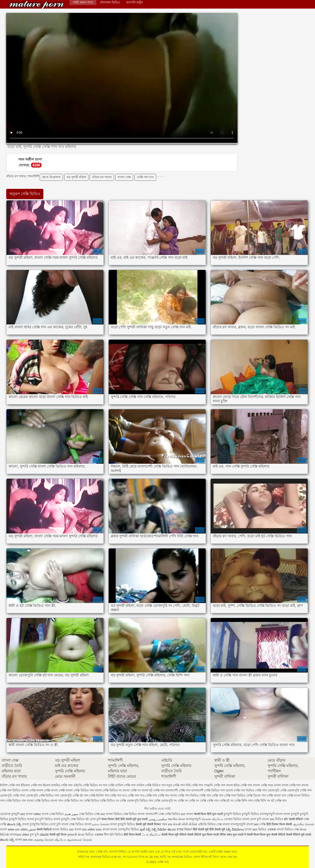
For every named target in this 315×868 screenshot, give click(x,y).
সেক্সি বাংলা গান (276, 795)
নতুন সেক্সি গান (176, 785)
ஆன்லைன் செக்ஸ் (79, 840)
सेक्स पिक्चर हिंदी (110, 819)
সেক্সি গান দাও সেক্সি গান (142, 795)
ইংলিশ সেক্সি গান (10, 785)
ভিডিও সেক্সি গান (256, 790)
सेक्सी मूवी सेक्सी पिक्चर (148, 824)
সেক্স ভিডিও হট (80, 819)
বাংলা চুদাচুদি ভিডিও (122, 824)
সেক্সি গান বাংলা (167, 795)
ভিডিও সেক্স (292, 829)
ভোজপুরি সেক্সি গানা (13, 795)
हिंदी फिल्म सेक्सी (133, 835)
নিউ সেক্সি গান (194, 785)
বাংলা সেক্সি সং (132, 790)
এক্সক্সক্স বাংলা (276, 829)
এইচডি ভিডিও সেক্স (210, 824)
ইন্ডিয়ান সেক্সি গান (32, 785)
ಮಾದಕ (44, 835)
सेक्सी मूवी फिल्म (58, 835)
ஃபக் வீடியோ (151, 835)
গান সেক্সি (108, 785)
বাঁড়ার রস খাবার (102, 177)
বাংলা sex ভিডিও (256, 829)
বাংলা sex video (85, 829)
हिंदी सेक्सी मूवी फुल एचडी (134, 819)
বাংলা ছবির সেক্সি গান (239, 785)
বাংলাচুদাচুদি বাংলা (271, 814)
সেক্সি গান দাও (145, 177)
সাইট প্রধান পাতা (83, 2)
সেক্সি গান (36, 5)
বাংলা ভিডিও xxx (63, 829)
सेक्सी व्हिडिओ (44, 829)
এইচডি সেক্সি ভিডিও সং (88, 785)
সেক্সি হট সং (227, 801)
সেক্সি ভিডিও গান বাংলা (20, 801)
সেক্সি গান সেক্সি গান (211, 795)
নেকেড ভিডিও (233, 819)
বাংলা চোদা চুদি (252, 819)
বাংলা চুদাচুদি (292, 814)
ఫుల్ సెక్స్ (145, 829)
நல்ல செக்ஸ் (101, 824)
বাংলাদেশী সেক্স (155, 814)
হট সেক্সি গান (279, 801)
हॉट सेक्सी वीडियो (293, 819)
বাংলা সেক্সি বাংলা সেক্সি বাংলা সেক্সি (43, 790)
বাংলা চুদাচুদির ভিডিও (35, 824)
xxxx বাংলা (103, 829)
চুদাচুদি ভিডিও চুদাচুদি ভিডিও (241, 814)
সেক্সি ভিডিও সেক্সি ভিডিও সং (101, 801)
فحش (32, 829)
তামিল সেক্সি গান (125, 785)
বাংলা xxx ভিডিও (273, 819)
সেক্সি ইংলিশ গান (99, 795)
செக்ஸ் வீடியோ (212, 819)
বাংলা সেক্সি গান (291, 785)
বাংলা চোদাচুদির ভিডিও (125, 829)
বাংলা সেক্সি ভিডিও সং (108, 790)
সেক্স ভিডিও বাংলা (134, 814)
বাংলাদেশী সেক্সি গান (178, 790)
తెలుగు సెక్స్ (14, 824)
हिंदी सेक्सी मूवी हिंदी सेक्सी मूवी (209, 829)
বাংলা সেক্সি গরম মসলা (267, 785)
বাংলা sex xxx (24, 840)
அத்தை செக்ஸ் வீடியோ (50, 840)
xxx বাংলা (187, 814)
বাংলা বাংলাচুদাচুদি (234, 824)
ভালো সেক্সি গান (236, 790)
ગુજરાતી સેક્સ (76, 835)
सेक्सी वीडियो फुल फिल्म (200, 835)
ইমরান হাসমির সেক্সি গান (58, 785)
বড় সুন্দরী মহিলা (76, 177)
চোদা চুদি (95, 819)
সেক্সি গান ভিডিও (188, 795)
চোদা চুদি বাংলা (59, 824)
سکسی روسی (158, 819)
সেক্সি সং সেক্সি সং (188, 801)
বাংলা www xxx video (14, 829)
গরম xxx (167, 824)
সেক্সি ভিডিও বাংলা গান (49, 801)
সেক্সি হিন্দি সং (262, 801)
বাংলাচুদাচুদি (194, 819)
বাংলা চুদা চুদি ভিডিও (40, 819)
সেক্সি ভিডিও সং (73, 801)
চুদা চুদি (34, 835)
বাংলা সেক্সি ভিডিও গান (80, 790)
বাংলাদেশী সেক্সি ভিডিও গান (208, 790)
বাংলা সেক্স (124, 177)
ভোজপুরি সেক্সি (277, 790)
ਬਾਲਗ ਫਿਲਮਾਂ (184, 829)
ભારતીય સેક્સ (176, 819)
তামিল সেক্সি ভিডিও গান (151, 785)
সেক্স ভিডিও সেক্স (90, 814)
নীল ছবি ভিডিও (114, 835)
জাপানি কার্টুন (135, 2)
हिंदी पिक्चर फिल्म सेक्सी (280, 824)
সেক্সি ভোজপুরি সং (165, 801)
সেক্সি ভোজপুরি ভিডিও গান (136, 801)
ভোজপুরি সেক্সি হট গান (74, 795)
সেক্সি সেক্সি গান (209, 801)
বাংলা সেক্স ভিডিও (53, 814)
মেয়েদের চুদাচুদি (10, 814)
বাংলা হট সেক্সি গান (153, 790)
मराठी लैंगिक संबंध (223, 835)
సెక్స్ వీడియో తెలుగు (164, 829)
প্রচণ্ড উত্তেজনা (51, 177)
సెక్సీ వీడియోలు (235, 829)
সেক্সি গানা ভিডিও (235, 795)
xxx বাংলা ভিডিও (112, 814)
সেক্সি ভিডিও (172, 814)
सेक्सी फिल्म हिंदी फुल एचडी (208, 814)
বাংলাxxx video (19, 835)
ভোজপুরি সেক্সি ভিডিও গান (43, 795)
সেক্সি (263, 824)
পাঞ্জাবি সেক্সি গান (215, 785)
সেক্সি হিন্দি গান (243, 801)
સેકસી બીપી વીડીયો (185, 824)
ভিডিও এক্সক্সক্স (95, 835)
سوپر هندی (71, 814)
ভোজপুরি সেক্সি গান (299, 790)
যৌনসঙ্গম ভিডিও (110, 2)
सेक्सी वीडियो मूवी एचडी (299, 835)
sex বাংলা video (31, 814)
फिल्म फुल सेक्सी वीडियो (272, 835)
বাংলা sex (253, 824)
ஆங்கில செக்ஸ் (303, 824)
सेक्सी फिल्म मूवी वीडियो (174, 835)
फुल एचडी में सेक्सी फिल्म (246, 835)
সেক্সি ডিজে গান (256, 795)
